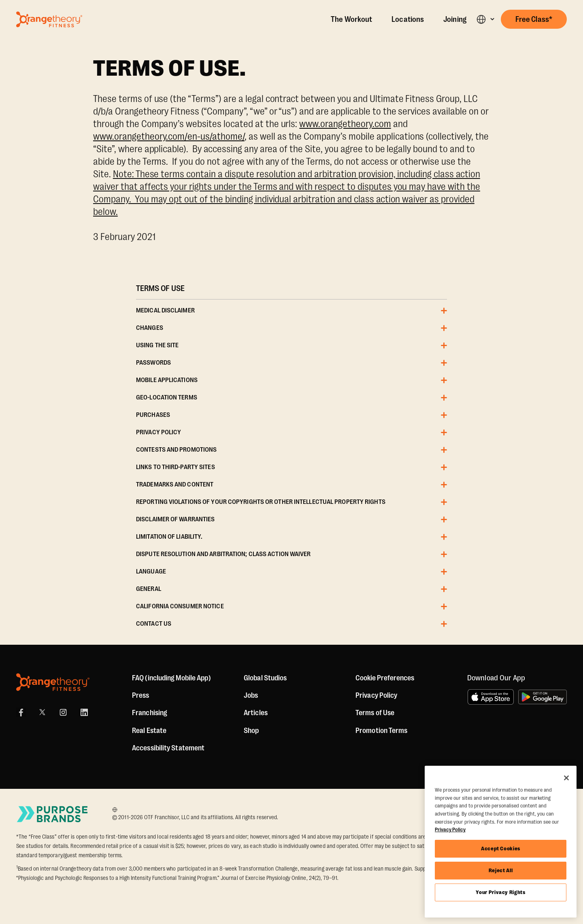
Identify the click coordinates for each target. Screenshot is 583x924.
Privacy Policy (376, 695)
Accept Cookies (501, 849)
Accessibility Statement (168, 748)
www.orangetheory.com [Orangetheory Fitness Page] (345, 124)
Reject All (501, 870)
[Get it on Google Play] (543, 697)
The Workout (351, 19)
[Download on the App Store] (491, 697)
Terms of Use (375, 713)
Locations (408, 19)
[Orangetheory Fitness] (53, 682)
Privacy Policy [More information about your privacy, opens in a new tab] (450, 829)
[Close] (566, 778)
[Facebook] (21, 712)
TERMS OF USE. (170, 68)
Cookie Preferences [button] (385, 678)
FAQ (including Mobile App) (171, 678)
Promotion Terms (382, 731)
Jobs (251, 695)
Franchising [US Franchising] (150, 713)
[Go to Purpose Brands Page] (53, 814)
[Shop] (251, 731)
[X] (42, 712)
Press (141, 695)
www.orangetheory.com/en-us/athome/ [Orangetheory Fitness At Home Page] (169, 136)
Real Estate (149, 731)
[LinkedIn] (84, 712)
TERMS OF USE (160, 288)
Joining (455, 19)
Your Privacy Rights (500, 892)
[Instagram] (63, 712)
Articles (256, 713)
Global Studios (265, 678)
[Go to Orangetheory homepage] (49, 19)
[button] (485, 19)
